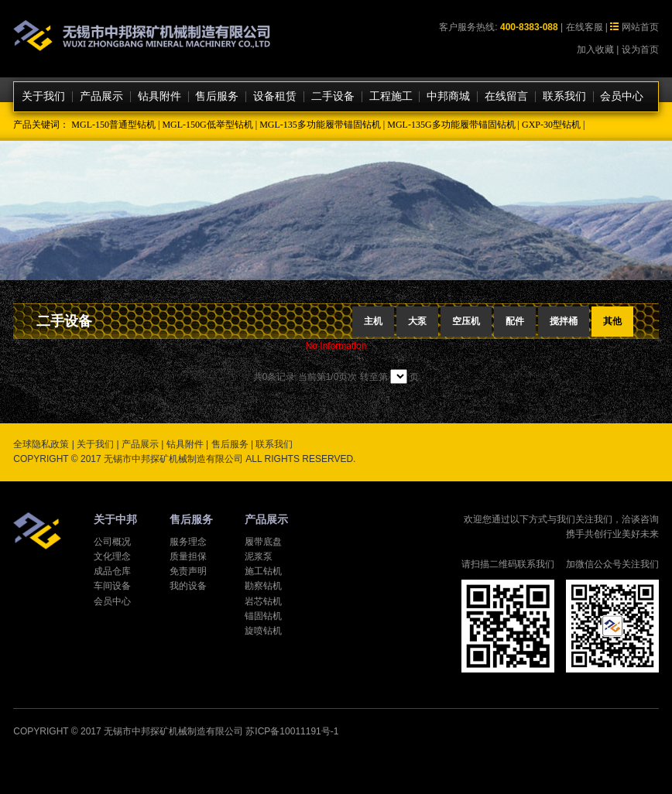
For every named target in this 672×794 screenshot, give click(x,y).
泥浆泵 (259, 556)
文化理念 (112, 556)
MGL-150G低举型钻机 (207, 125)
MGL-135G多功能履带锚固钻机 (451, 125)
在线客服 (585, 27)
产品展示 (101, 96)
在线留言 (506, 96)
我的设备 (188, 586)
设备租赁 (275, 96)
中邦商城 (448, 96)
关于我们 (43, 96)
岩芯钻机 (263, 601)
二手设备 (333, 96)
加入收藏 (595, 50)
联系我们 (564, 96)
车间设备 (112, 586)
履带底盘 (263, 542)
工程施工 (391, 96)
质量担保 (188, 556)
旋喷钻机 (263, 631)
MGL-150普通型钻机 (113, 125)
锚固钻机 (263, 616)
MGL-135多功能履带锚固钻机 (320, 125)
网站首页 (640, 27)
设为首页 (640, 50)
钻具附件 (159, 96)
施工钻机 (263, 571)
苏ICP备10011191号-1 (292, 731)
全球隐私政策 (41, 444)
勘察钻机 (263, 586)
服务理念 (188, 542)
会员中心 (622, 96)
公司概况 (112, 542)
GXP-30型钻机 (551, 125)
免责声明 (188, 571)
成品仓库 (112, 571)
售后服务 (217, 96)
